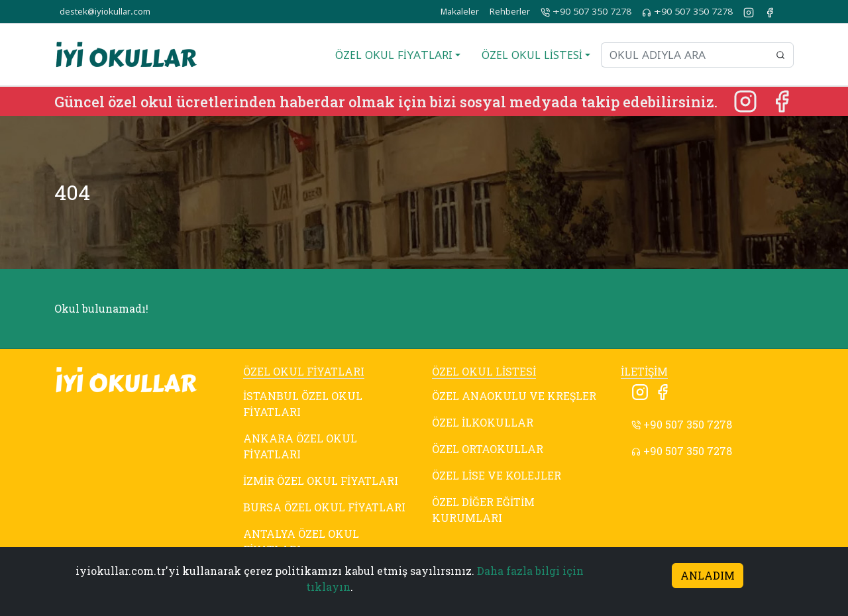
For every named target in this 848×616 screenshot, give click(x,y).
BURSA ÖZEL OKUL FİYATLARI (324, 507)
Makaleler (460, 12)
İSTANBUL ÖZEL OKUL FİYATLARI (303, 404)
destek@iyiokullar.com (105, 12)
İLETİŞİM (644, 371)
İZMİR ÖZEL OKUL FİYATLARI (321, 481)
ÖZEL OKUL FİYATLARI (304, 371)
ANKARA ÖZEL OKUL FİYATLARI (300, 446)
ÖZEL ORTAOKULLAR (488, 449)
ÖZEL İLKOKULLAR (483, 422)
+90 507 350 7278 (586, 12)
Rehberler (510, 12)
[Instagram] (747, 100)
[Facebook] (782, 100)
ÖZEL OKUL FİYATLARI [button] (394, 55)
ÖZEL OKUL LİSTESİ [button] (532, 55)
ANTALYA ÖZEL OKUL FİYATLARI (301, 541)
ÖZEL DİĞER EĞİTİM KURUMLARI (483, 510)
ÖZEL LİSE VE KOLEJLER (497, 475)
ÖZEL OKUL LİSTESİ (484, 371)
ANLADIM (708, 575)
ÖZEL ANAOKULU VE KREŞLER (514, 396)
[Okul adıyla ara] (684, 55)
